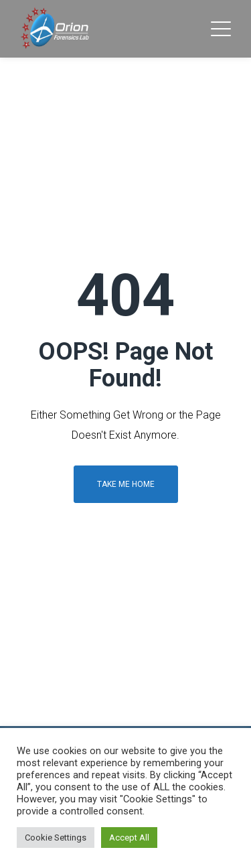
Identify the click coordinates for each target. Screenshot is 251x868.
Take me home (126, 484)
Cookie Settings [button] (56, 838)
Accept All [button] (129, 838)
